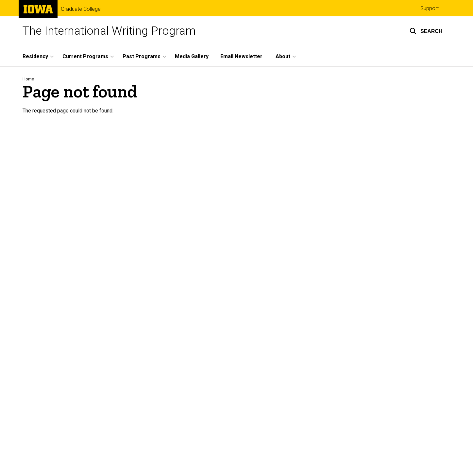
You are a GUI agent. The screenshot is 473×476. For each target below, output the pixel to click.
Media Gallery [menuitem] (192, 56)
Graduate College (81, 9)
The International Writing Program (109, 31)
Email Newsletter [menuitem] (241, 56)
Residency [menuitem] (35, 56)
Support (430, 8)
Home (28, 79)
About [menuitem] (283, 56)
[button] (426, 31)
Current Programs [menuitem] (85, 56)
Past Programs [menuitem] (142, 56)
